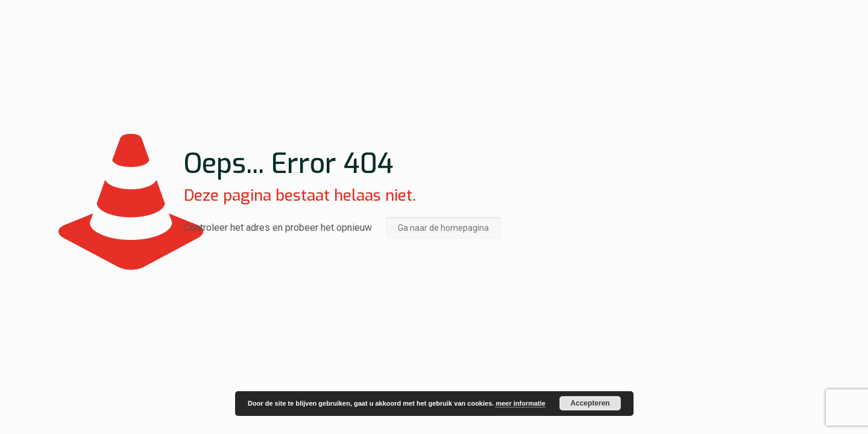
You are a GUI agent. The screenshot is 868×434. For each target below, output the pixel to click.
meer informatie (520, 403)
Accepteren (590, 403)
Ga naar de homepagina (443, 228)
